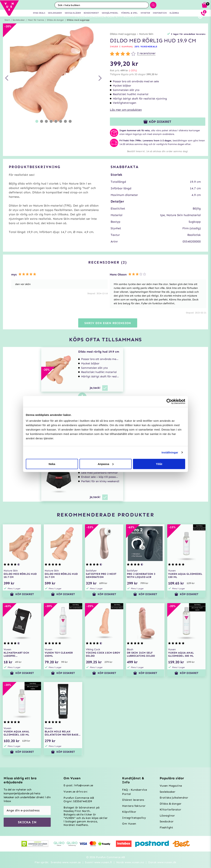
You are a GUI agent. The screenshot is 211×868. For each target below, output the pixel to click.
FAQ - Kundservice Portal (135, 792)
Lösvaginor (167, 816)
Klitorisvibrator (170, 810)
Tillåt (159, 464)
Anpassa (106, 464)
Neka (52, 464)
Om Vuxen (129, 824)
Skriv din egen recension (108, 330)
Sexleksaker (19, 27)
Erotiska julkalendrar (174, 798)
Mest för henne (36, 27)
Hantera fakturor (134, 806)
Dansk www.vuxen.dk (162, 862)
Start (7, 27)
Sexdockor (167, 821)
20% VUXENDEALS (146, 53)
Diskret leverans (133, 800)
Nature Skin (146, 41)
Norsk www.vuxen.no (130, 862)
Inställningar (170, 452)
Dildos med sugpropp (78, 27)
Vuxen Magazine (171, 786)
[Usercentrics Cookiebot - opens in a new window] (169, 402)
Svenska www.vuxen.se (66, 862)
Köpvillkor (129, 812)
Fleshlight (166, 827)
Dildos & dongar (55, 27)
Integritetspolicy (134, 818)
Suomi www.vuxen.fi (98, 862)
